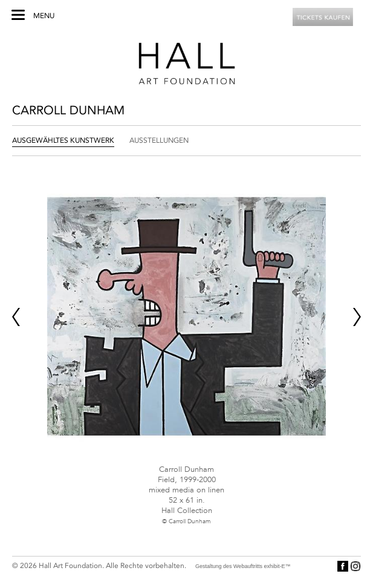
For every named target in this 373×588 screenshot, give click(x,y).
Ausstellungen (159, 140)
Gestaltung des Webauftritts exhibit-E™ (243, 566)
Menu (44, 16)
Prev (16, 317)
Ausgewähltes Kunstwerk (63, 140)
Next (357, 317)
